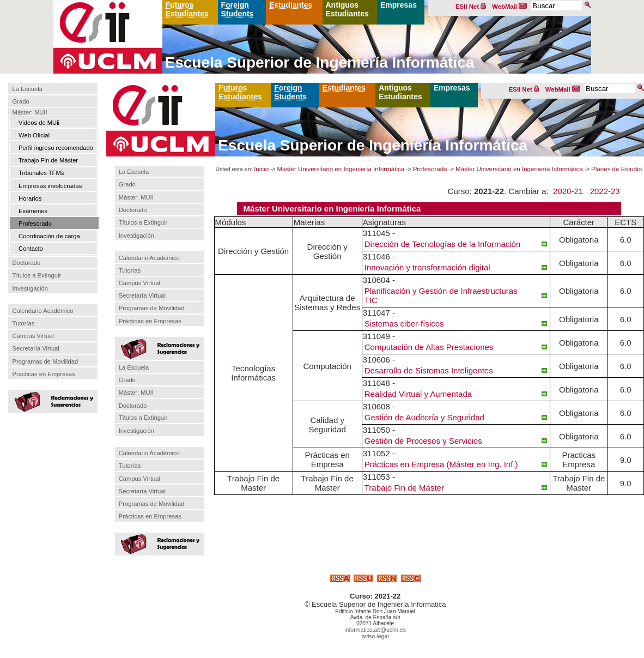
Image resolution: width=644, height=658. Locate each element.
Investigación (30, 288)
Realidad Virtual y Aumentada (418, 394)
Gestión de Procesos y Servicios (423, 441)
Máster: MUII (30, 112)
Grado (21, 102)
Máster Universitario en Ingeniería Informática (341, 169)
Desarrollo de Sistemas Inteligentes (429, 370)
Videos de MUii (39, 123)
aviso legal (375, 636)
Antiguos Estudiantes (347, 9)
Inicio (261, 169)
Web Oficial (34, 135)
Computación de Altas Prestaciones (429, 347)
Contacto (31, 249)
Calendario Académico (43, 311)
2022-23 (605, 191)
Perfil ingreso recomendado (56, 148)
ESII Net (471, 7)
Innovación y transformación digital (427, 267)
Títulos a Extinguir (37, 275)
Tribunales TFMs (41, 173)
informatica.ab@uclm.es (375, 630)
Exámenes (33, 211)
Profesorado (35, 224)
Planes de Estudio (616, 169)
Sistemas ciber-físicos (404, 324)
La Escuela (28, 89)
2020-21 (568, 191)
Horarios (30, 198)
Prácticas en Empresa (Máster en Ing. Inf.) (441, 464)
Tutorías (24, 323)
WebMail (509, 7)
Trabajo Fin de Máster (48, 160)
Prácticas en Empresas (44, 374)
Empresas (399, 5)
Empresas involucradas (50, 186)
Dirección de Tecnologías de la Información (443, 244)
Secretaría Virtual (36, 348)
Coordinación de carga (49, 236)
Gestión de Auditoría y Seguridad (424, 417)
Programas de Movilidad (45, 361)
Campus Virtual (33, 336)
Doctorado (27, 263)
